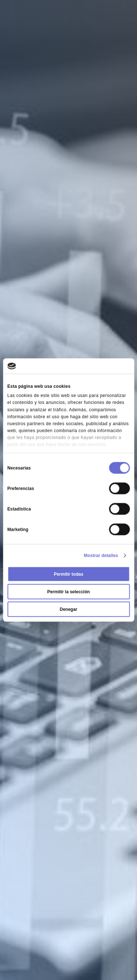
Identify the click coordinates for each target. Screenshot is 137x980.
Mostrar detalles (101, 555)
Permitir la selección (68, 591)
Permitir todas (68, 574)
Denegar (68, 609)
